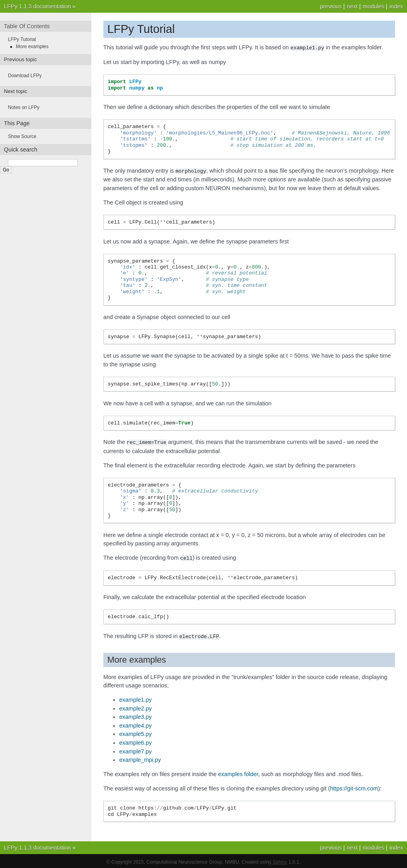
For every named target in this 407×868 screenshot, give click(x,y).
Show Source (22, 136)
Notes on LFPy (24, 107)
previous (331, 6)
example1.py (136, 698)
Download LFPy (25, 76)
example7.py (136, 749)
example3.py (136, 715)
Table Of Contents (27, 26)
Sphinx (280, 860)
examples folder (238, 772)
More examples (32, 47)
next (352, 6)
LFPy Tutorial (22, 39)
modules (373, 6)
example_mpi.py (140, 758)
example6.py (136, 741)
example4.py (136, 724)
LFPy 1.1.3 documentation (37, 6)
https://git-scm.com (354, 786)
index (396, 6)
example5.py (136, 732)
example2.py (136, 706)
